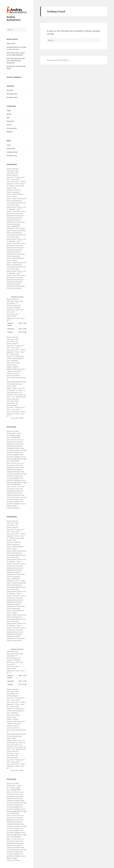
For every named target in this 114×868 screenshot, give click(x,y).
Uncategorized (12, 128)
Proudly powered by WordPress (58, 60)
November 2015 (12, 97)
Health (9, 114)
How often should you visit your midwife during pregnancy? (16, 61)
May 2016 (10, 90)
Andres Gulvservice (14, 18)
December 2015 (12, 94)
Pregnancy (10, 121)
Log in (9, 145)
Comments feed (12, 152)
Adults (9, 110)
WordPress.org (12, 156)
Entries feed (11, 149)
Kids (8, 118)
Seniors (9, 125)
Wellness (10, 132)
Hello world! (11, 44)
